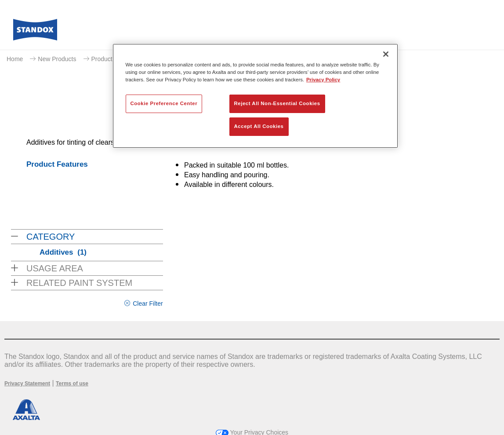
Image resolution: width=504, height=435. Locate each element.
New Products (57, 59)
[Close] (386, 54)
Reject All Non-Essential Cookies (277, 103)
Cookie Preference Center (164, 103)
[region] (255, 96)
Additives (63, 252)
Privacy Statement (27, 384)
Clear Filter (148, 303)
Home (15, 59)
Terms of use (72, 384)
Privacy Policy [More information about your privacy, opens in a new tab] (323, 80)
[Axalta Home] (35, 32)
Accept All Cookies (259, 126)
